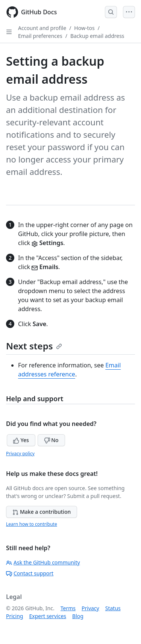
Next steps (34, 346)
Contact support (30, 573)
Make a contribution (42, 512)
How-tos (84, 28)
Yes (21, 440)
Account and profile (42, 28)
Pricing (14, 616)
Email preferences (40, 36)
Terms (68, 608)
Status (113, 608)
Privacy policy (20, 454)
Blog (78, 616)
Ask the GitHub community (43, 562)
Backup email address (97, 36)
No (51, 440)
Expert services (48, 616)
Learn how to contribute (32, 524)
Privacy (90, 608)
